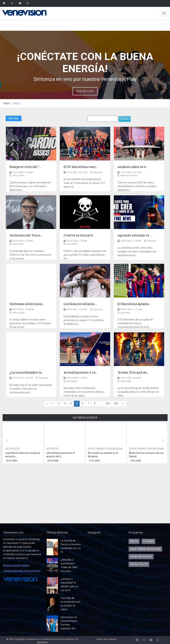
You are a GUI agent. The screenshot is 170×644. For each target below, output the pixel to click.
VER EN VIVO (85, 91)
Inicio (7, 103)
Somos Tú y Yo (139, 564)
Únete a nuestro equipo (16, 565)
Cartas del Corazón (141, 556)
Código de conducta (106, 639)
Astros (134, 541)
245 (116, 404)
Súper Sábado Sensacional (105, 449)
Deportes (52, 449)
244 (108, 404)
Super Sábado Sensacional (145, 549)
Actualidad (13, 449)
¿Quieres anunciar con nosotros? (22, 571)
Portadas (148, 541)
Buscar (125, 119)
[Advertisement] (85, 25)
